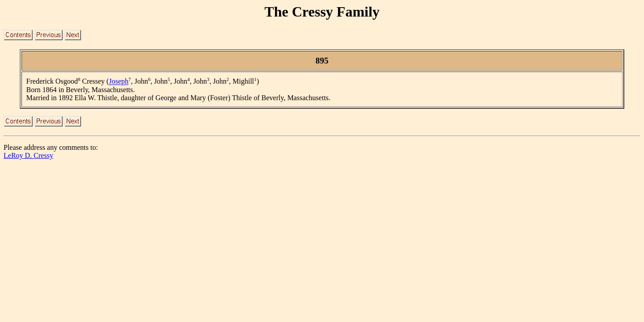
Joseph (119, 82)
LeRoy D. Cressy (28, 155)
